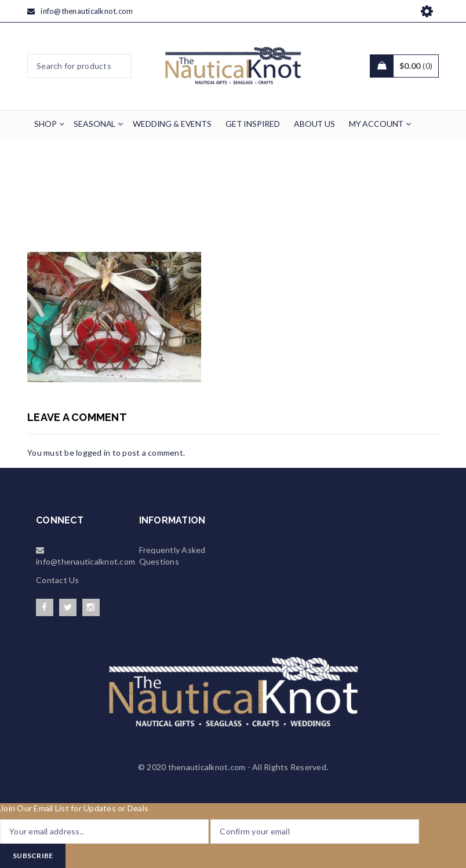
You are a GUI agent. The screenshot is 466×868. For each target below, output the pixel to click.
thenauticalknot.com (207, 767)
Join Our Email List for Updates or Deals (74, 808)
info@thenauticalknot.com (87, 11)
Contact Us (58, 580)
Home (145, 199)
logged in (93, 453)
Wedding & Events (207, 199)
